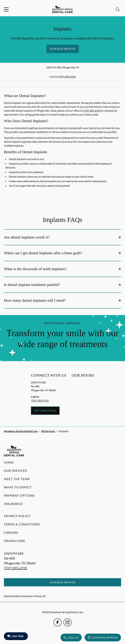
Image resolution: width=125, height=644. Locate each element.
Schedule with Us (63, 49)
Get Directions (45, 410)
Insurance (13, 504)
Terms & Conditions (22, 524)
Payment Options (19, 496)
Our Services (15, 471)
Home (9, 462)
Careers (11, 533)
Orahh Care (14, 541)
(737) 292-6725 (67, 77)
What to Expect (18, 487)
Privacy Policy (17, 516)
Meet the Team (17, 479)
